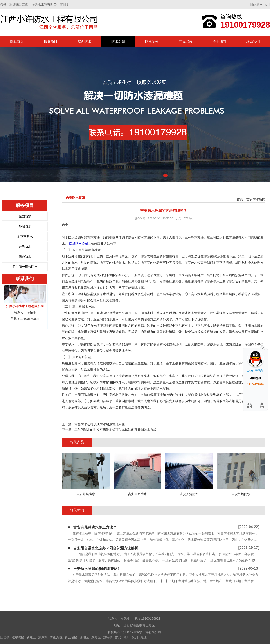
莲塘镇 (5, 637)
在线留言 (186, 42)
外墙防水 (25, 226)
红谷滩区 (18, 637)
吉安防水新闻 (256, 199)
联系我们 (253, 42)
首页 (240, 199)
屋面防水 (84, 42)
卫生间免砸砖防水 (25, 267)
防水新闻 (118, 42)
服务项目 (51, 42)
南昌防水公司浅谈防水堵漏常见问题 (100, 424)
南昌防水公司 (79, 244)
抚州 (135, 637)
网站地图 (256, 4)
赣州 (126, 637)
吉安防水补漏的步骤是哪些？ (97, 569)
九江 (144, 637)
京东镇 (43, 637)
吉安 (118, 637)
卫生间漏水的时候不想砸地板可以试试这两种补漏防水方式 (115, 429)
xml (268, 4)
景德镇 (108, 637)
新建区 (31, 637)
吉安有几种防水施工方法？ (95, 527)
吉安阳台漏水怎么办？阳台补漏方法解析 (106, 548)
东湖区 (96, 637)
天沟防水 (25, 247)
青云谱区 (71, 637)
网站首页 (17, 42)
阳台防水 (25, 257)
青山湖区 (56, 637)
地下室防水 (25, 236)
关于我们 (219, 42)
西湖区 (84, 637)
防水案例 (152, 42)
